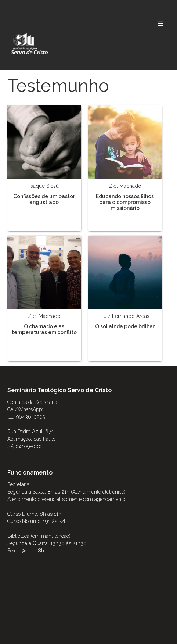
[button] (161, 24)
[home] (28, 44)
